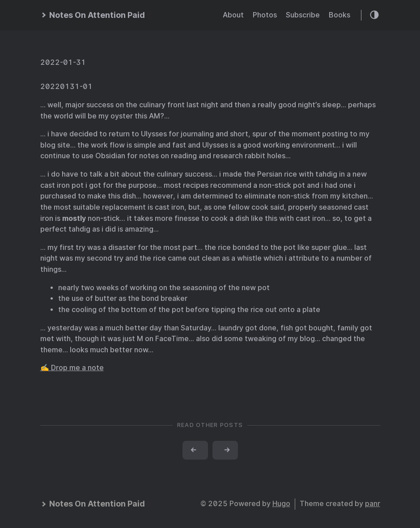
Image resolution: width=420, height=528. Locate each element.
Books (339, 15)
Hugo (281, 504)
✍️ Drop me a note (72, 368)
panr (373, 504)
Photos (265, 15)
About (233, 15)
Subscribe (303, 15)
